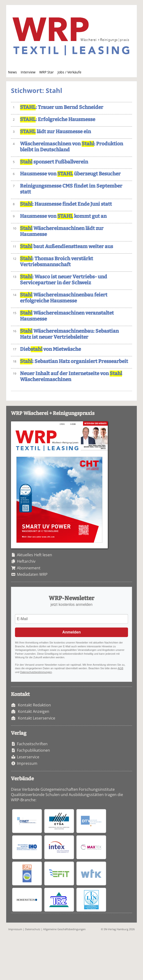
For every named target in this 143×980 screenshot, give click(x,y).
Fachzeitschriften (32, 744)
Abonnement (29, 568)
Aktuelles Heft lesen (35, 555)
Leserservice (28, 757)
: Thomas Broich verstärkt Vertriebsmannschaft (57, 262)
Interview (28, 72)
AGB (121, 668)
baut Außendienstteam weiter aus (67, 247)
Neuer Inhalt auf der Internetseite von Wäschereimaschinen (71, 377)
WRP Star (47, 72)
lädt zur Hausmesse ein (55, 132)
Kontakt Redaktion (34, 705)
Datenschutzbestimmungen (36, 672)
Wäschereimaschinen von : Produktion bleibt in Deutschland (71, 147)
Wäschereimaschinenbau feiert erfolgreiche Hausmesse (64, 298)
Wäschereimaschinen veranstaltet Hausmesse (67, 316)
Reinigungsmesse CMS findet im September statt (71, 189)
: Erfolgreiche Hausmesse (58, 120)
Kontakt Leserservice (37, 718)
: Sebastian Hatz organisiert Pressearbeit (74, 361)
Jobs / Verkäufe (69, 72)
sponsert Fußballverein (54, 162)
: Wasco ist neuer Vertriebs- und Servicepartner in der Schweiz (64, 280)
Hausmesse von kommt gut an (63, 216)
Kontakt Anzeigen (34, 711)
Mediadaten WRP (32, 574)
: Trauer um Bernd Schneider (62, 107)
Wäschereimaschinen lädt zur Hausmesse (62, 231)
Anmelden (71, 632)
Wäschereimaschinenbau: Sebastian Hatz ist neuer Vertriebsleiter (69, 334)
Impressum (27, 763)
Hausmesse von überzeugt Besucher (70, 174)
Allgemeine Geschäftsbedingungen (64, 929)
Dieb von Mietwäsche (50, 349)
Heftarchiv (26, 561)
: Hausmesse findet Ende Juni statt (66, 204)
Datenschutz (33, 929)
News (12, 72)
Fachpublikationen (33, 750)
